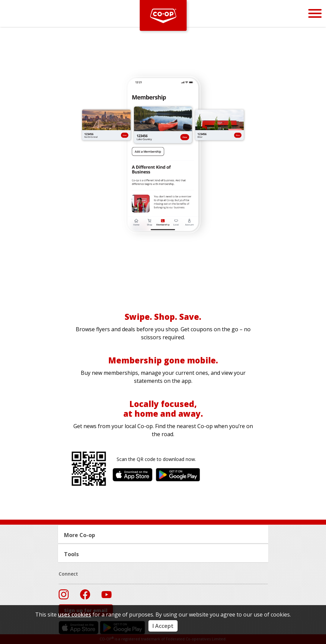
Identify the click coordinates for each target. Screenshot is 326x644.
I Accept (163, 626)
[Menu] (315, 13)
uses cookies (75, 614)
